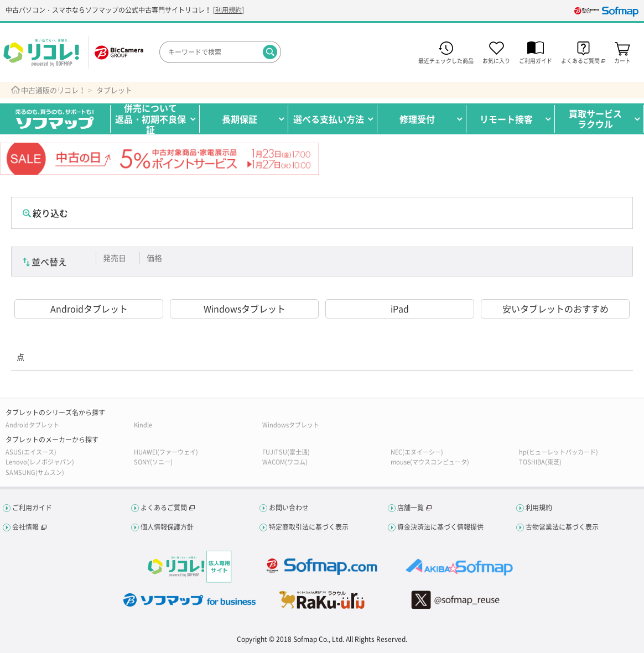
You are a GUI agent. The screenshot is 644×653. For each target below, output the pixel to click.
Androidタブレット (89, 309)
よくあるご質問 (164, 508)
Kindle (143, 425)
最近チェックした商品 (446, 60)
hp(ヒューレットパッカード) (559, 452)
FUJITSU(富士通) (286, 452)
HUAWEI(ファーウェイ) (166, 452)
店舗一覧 (411, 508)
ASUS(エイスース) (31, 452)
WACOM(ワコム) (285, 462)
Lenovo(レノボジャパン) (40, 462)
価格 (154, 258)
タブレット (114, 90)
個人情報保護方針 (167, 527)
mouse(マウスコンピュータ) (430, 462)
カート (622, 60)
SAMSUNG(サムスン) (35, 472)
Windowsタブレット (245, 309)
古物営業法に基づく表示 (562, 527)
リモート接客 (506, 119)
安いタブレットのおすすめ (555, 309)
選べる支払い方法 (329, 119)
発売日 (115, 258)
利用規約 (228, 10)
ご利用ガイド (536, 60)
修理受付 (417, 119)
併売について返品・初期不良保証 (150, 119)
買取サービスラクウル (595, 119)
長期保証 (240, 119)
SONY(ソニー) (153, 462)
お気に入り (496, 60)
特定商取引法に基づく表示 (309, 527)
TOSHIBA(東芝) (540, 462)
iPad (400, 309)
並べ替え (49, 262)
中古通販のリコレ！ (53, 90)
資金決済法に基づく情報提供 (440, 527)
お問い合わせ (289, 508)
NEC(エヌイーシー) (417, 452)
